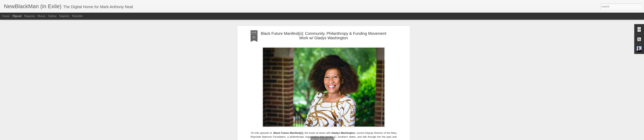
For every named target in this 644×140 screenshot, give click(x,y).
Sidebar (52, 16)
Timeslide (77, 16)
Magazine (30, 16)
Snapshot (64, 16)
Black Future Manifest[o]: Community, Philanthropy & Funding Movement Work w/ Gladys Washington (323, 36)
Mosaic (42, 16)
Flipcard (17, 16)
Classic (6, 16)
